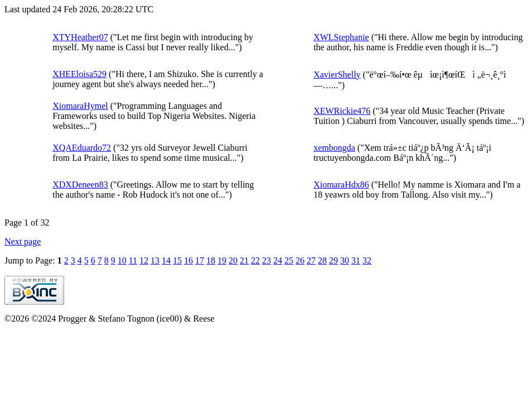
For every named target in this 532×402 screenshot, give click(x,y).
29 (333, 260)
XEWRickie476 (342, 111)
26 (300, 260)
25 (289, 260)
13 (155, 260)
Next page (23, 241)
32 (367, 260)
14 (166, 260)
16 (188, 260)
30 (345, 260)
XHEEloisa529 (79, 74)
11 (133, 260)
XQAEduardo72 (82, 148)
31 (356, 260)
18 (211, 260)
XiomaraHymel (80, 106)
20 (233, 260)
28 (322, 260)
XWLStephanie (341, 37)
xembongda (334, 148)
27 (311, 260)
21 (244, 260)
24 (278, 260)
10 (122, 260)
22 (255, 260)
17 (200, 260)
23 (267, 260)
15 (177, 260)
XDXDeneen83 (80, 185)
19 (222, 260)
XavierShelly (337, 75)
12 (144, 260)
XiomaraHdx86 (341, 185)
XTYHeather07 (80, 37)
